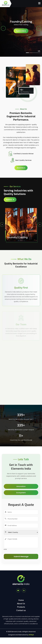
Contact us (21, 610)
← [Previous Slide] (3, 28)
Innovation (21, 486)
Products (21, 607)
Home (21, 600)
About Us (21, 604)
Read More (21, 168)
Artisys (31, 635)
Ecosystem (21, 493)
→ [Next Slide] (39, 28)
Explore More (21, 31)
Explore (10, 200)
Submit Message (21, 556)
